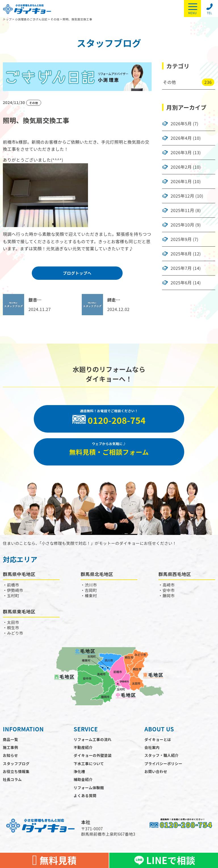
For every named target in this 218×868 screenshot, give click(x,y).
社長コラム (12, 785)
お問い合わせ (156, 776)
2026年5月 (181, 124)
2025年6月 (181, 283)
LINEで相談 (164, 860)
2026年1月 (181, 181)
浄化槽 (79, 776)
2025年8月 (181, 254)
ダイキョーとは (158, 744)
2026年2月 (181, 167)
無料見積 (54, 860)
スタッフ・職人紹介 (162, 760)
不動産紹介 (83, 752)
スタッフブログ (16, 768)
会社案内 (152, 752)
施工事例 (11, 752)
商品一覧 (11, 744)
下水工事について (89, 768)
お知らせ (10, 760)
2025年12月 (182, 196)
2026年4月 (181, 138)
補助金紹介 (83, 785)
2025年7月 (181, 268)
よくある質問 (85, 801)
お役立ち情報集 (16, 776)
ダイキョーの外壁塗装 (93, 760)
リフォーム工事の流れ (93, 744)
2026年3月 (181, 153)
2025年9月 (181, 239)
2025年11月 (182, 210)
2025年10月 (182, 225)
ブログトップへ (77, 273)
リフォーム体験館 (89, 792)
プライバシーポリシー (163, 768)
